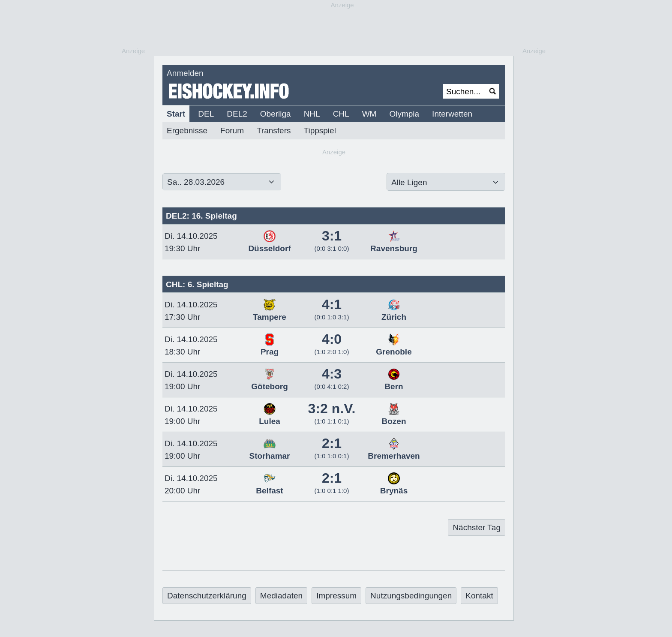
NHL (312, 114)
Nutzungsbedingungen (411, 596)
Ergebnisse (187, 131)
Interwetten (452, 114)
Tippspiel (320, 131)
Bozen (394, 417)
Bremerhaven (394, 451)
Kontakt (479, 596)
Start (176, 114)
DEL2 (237, 114)
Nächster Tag (477, 527)
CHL (341, 114)
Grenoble (394, 347)
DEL (206, 114)
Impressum (336, 596)
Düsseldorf (269, 244)
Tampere (270, 312)
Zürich (394, 312)
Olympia (404, 114)
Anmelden (185, 73)
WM (369, 114)
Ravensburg (394, 244)
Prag (270, 347)
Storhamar (269, 451)
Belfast (269, 486)
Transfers (274, 131)
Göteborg (270, 382)
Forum (232, 131)
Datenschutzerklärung (207, 596)
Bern (394, 382)
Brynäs (394, 486)
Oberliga (276, 114)
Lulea (270, 417)
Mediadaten (281, 596)
